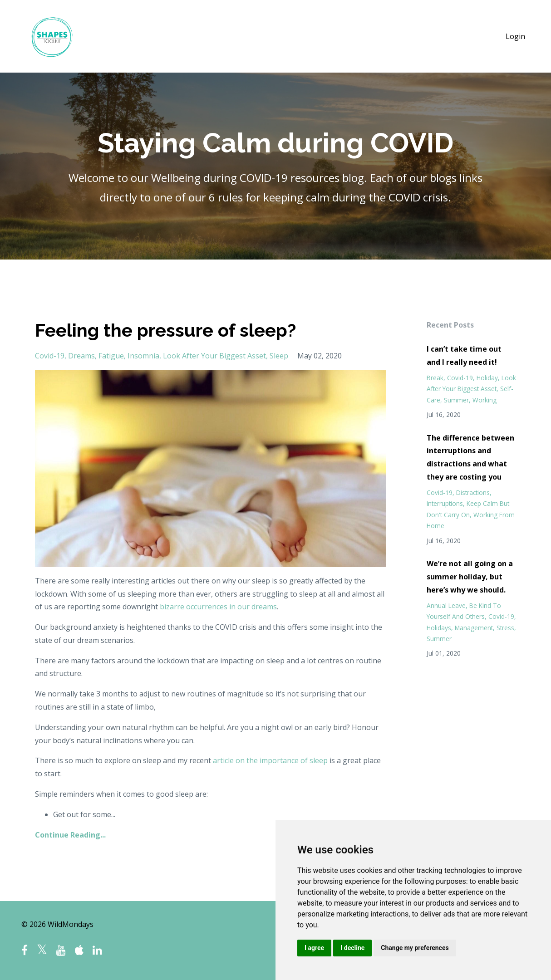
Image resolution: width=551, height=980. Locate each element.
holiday (487, 378)
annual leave (446, 605)
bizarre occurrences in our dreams (218, 607)
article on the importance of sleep (270, 760)
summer (456, 400)
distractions (473, 492)
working (485, 400)
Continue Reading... (70, 835)
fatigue (111, 356)
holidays (439, 628)
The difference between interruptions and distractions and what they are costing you (470, 457)
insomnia (143, 356)
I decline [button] (352, 948)
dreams (81, 356)
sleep (279, 356)
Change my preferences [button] (415, 948)
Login (515, 36)
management (474, 628)
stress (505, 628)
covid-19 (50, 356)
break (435, 378)
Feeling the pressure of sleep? (165, 330)
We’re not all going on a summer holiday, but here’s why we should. (470, 577)
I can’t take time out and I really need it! (464, 355)
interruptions (445, 503)
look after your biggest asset (214, 356)
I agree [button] (314, 948)
